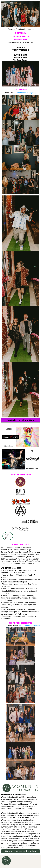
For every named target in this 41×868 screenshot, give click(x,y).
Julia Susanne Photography (26, 93)
